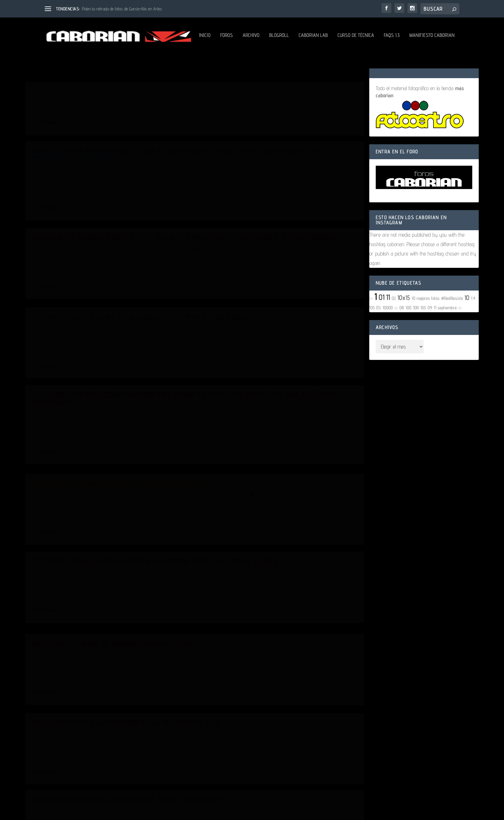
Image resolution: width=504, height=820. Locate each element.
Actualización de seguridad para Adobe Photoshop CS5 (278, 548)
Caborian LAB (164, 60)
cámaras (261, 355)
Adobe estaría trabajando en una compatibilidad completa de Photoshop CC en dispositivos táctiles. (280, 124)
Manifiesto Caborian (283, 60)
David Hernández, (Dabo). (228, 250)
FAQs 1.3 (242, 60)
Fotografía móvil (259, 144)
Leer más (46, 198)
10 (467, 323)
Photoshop (111, 136)
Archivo (102, 60)
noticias (97, 136)
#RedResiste (452, 323)
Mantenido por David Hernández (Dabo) (335, 808)
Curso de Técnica (206, 60)
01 (382, 322)
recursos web (157, 256)
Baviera (42, 595)
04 (371, 324)
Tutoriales (96, 377)
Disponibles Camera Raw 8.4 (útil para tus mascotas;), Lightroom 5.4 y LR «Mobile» (103, 237)
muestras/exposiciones (325, 355)
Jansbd (42, 136)
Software (126, 136)
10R (416, 333)
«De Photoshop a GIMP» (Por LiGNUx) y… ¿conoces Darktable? (277, 234)
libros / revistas (296, 355)
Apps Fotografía (79, 136)
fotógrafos (276, 355)
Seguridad (266, 563)
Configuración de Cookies (265, 808)
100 (408, 333)
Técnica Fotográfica (148, 136)
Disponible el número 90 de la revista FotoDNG (275, 339)
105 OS (375, 333)
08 (402, 333)
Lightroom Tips (107, 256)
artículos (247, 355)
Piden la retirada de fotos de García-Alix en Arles (122, 9)
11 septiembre (445, 333)
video (108, 377)
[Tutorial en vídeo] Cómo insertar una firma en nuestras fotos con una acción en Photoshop (107, 357)
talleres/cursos (115, 482)
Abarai (42, 700)
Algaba (215, 467)
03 (460, 333)
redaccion (44, 256)
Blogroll (130, 60)
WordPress (134, 793)
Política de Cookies (217, 808)
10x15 (404, 323)
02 (394, 323)
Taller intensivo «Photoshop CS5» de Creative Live (101, 579)
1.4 (473, 323)
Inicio (55, 60)
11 (388, 322)
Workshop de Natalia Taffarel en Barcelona (266, 452)
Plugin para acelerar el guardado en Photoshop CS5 (101, 685)
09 (430, 333)
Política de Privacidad (172, 808)
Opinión (272, 250)
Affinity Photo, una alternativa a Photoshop (94, 120)
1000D (388, 333)
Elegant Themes (80, 793)
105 (423, 333)
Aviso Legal (134, 808)
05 (396, 333)
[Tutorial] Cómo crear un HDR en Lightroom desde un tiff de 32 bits (95, 467)
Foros (77, 60)
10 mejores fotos (426, 323)
